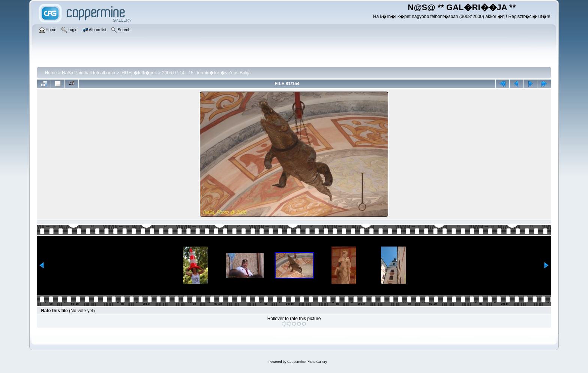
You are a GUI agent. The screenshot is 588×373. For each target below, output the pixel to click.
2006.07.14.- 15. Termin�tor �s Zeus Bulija (206, 73)
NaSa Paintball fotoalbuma (88, 73)
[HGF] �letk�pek (139, 73)
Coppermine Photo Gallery (307, 362)
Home (51, 73)
